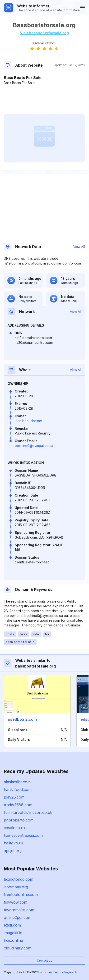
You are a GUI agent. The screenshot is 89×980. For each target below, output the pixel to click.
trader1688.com (18, 805)
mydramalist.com (19, 910)
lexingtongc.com (19, 879)
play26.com (14, 797)
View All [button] (79, 247)
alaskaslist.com (17, 782)
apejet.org (13, 851)
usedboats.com (22, 719)
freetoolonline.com (21, 895)
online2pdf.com (18, 917)
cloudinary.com (18, 948)
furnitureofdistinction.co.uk (28, 812)
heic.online (13, 940)
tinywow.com (16, 902)
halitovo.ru (13, 843)
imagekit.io (13, 933)
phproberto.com (19, 820)
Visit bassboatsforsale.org (44, 33)
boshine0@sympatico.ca (34, 446)
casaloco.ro (14, 828)
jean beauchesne (28, 421)
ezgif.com (12, 925)
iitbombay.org (16, 887)
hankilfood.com (18, 789)
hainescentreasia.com (23, 835)
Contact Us (44, 961)
